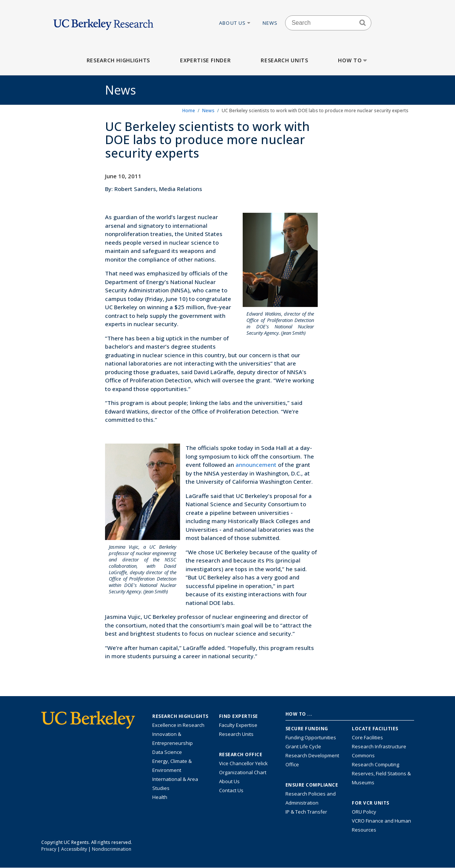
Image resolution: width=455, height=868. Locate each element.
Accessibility (74, 849)
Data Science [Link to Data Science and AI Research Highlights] (167, 752)
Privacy (49, 849)
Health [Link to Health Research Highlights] (160, 797)
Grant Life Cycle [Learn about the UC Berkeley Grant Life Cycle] (303, 746)
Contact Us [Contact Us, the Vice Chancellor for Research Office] (231, 790)
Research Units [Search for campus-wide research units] (236, 734)
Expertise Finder (205, 60)
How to (353, 60)
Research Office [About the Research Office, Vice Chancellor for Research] (241, 755)
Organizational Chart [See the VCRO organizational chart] (243, 772)
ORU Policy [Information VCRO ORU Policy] (364, 812)
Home (189, 111)
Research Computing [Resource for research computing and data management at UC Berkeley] (375, 764)
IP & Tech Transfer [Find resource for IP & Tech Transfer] (306, 812)
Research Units (284, 60)
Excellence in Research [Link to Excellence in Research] (178, 725)
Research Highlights (118, 60)
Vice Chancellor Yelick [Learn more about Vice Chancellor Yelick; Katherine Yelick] (243, 763)
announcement (257, 465)
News (270, 23)
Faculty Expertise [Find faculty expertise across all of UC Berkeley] (238, 725)
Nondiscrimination (112, 849)
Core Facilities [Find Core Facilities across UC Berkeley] (367, 737)
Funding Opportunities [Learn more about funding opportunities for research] (311, 737)
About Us (235, 23)
